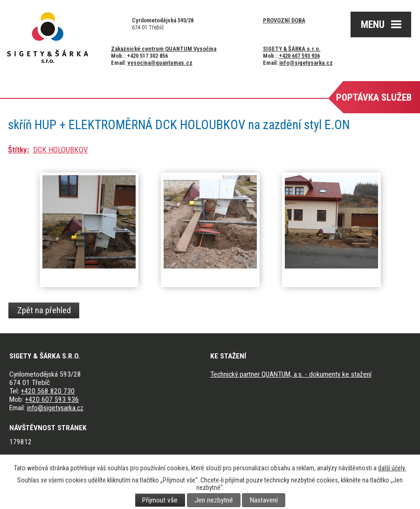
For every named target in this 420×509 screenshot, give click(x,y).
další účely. (392, 468)
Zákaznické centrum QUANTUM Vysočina (164, 49)
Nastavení (264, 500)
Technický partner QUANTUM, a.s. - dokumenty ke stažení (291, 374)
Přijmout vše (160, 500)
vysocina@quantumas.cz (160, 63)
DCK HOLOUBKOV (61, 150)
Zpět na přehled (44, 310)
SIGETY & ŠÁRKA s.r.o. (292, 49)
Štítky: (18, 150)
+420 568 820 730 (48, 391)
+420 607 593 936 (299, 56)
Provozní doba (284, 20)
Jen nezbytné (214, 500)
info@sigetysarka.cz (306, 63)
